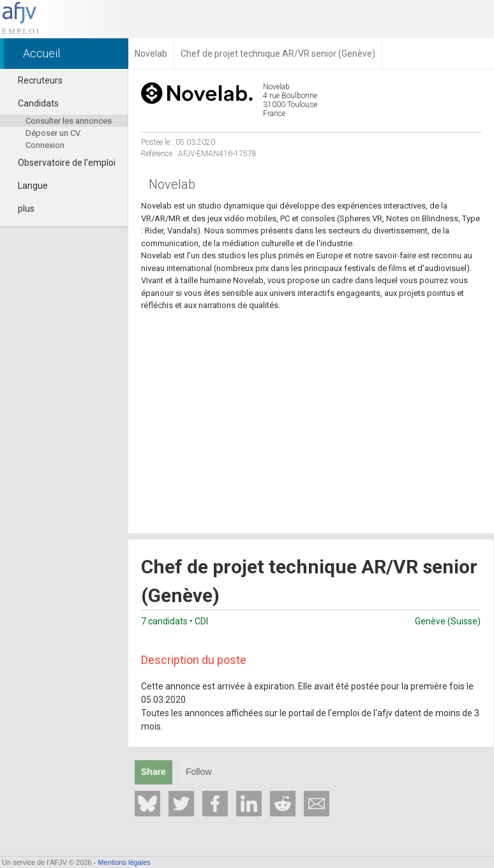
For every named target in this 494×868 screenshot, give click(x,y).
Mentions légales (124, 862)
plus (20, 209)
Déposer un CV (53, 133)
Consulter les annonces (69, 121)
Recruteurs (34, 80)
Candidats (33, 103)
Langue (27, 186)
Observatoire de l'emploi (61, 163)
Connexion (45, 145)
